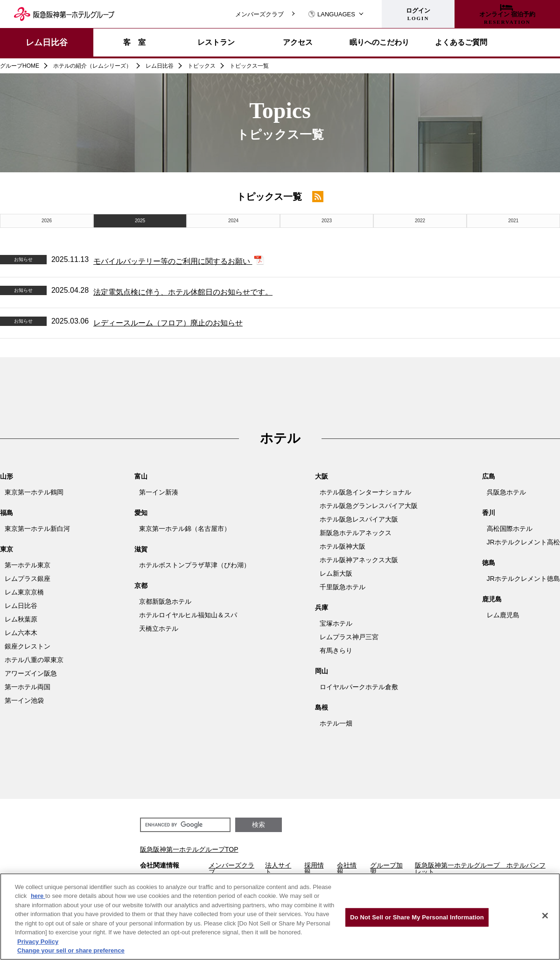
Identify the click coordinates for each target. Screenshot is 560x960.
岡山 (322, 671)
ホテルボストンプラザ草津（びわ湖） (195, 565)
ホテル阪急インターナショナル (365, 492)
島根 (322, 707)
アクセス (298, 42)
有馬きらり (336, 650)
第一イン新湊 (159, 492)
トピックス (202, 66)
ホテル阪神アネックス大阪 (359, 560)
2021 (513, 221)
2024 (233, 221)
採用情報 (314, 868)
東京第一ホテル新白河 (37, 529)
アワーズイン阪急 (31, 673)
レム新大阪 (336, 573)
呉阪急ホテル (506, 492)
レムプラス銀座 (28, 579)
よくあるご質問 (461, 42)
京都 (141, 586)
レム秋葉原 (21, 619)
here (38, 896)
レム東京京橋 (24, 592)
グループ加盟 (386, 868)
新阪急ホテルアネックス (356, 533)
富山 (141, 476)
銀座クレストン (28, 646)
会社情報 (347, 868)
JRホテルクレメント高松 (523, 542)
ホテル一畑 (336, 723)
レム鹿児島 (503, 615)
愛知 (141, 513)
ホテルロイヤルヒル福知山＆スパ (188, 615)
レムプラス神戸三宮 (349, 637)
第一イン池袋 (24, 700)
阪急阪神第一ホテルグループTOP (189, 849)
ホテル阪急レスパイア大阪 (359, 519)
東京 (7, 549)
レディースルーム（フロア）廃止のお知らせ (168, 323)
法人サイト (278, 868)
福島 (7, 513)
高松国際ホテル (510, 529)
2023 (327, 221)
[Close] (545, 916)
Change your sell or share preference (71, 950)
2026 (47, 221)
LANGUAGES (332, 14)
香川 (489, 513)
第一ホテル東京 (28, 565)
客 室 (134, 42)
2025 (140, 221)
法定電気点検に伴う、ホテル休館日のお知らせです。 (183, 292)
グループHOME (20, 66)
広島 (489, 476)
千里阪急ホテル (343, 587)
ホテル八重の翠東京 (34, 660)
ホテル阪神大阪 (343, 546)
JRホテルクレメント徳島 (523, 579)
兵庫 (322, 607)
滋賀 (141, 549)
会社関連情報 (160, 865)
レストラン (216, 42)
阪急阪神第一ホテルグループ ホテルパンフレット (480, 868)
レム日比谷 (47, 42)
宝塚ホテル (336, 623)
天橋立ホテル (159, 628)
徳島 (489, 563)
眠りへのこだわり (379, 42)
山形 (7, 476)
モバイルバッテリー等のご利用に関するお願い (173, 261)
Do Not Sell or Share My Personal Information (417, 917)
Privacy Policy (38, 942)
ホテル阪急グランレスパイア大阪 (369, 506)
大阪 (322, 476)
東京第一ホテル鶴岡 (34, 492)
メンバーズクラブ (259, 14)
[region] (280, 917)
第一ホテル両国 (28, 687)
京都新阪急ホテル (165, 601)
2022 (420, 221)
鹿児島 (492, 599)
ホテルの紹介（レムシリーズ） (92, 66)
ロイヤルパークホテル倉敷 (359, 687)
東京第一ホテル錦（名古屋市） (185, 529)
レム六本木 (21, 633)
